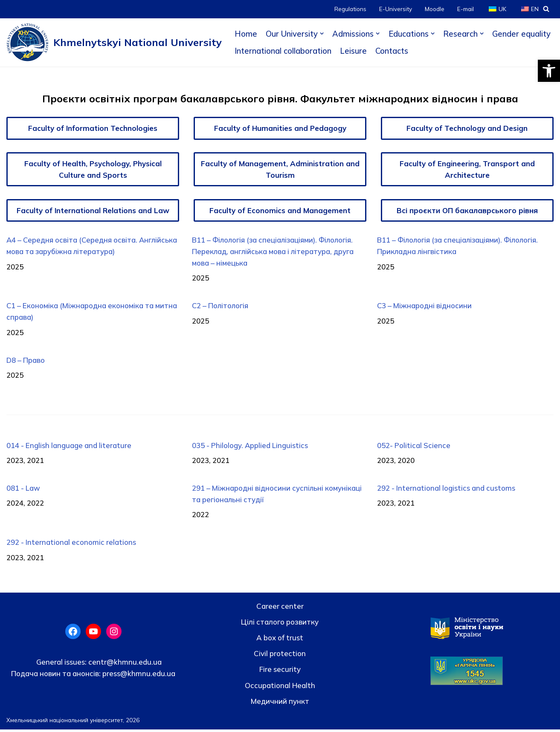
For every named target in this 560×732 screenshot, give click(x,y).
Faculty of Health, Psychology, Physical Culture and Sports (93, 169)
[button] (549, 71)
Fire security (280, 672)
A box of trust (280, 640)
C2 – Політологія (221, 307)
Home (246, 34)
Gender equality (522, 34)
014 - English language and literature (69, 447)
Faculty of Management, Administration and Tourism (280, 169)
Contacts (392, 51)
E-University (396, 9)
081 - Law (23, 490)
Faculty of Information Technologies (93, 128)
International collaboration (283, 51)
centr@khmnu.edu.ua (124, 664)
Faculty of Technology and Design (467, 128)
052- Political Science (414, 447)
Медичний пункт (280, 703)
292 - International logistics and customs (447, 490)
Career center (280, 608)
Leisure (353, 51)
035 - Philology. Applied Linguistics (250, 447)
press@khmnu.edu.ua (138, 676)
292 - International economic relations (71, 545)
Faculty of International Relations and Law (93, 210)
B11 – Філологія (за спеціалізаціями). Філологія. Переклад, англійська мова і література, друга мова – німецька (274, 252)
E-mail (466, 9)
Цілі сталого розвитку (280, 624)
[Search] (546, 9)
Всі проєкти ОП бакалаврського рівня (467, 210)
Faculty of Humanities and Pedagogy (280, 128)
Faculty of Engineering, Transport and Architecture (467, 169)
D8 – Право (26, 361)
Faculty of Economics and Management (280, 210)
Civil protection (280, 656)
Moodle (435, 9)
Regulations (350, 9)
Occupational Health (280, 687)
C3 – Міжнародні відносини (425, 307)
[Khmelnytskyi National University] (114, 42)
